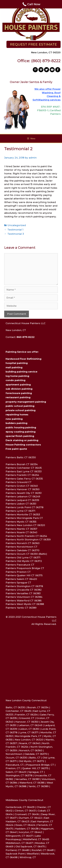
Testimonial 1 (15, 230)
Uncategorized (17, 225)
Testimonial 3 (16, 234)
